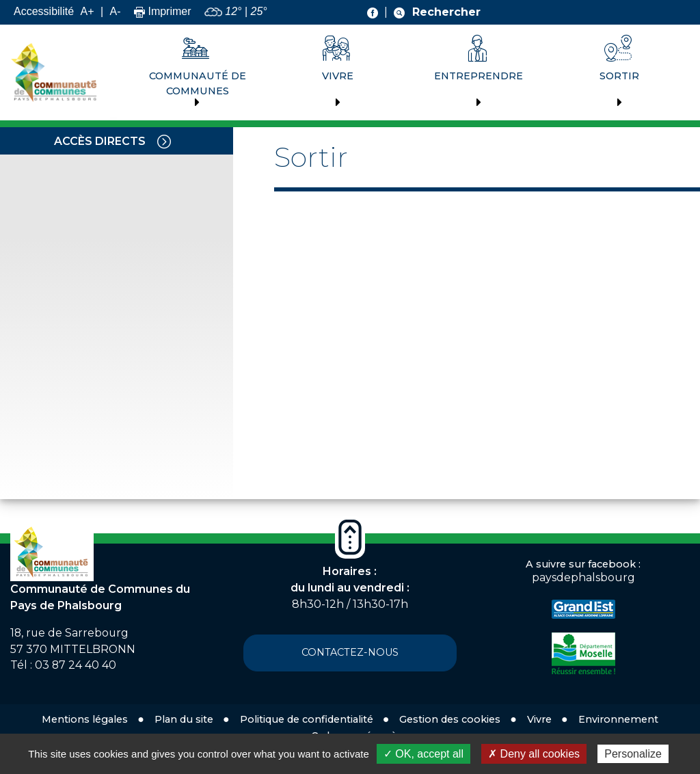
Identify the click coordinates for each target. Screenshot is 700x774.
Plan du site (184, 719)
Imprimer (163, 11)
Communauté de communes (198, 83)
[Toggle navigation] (164, 141)
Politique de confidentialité (307, 719)
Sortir (619, 76)
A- (116, 11)
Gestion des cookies (450, 719)
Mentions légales (85, 719)
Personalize (633, 754)
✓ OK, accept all (423, 754)
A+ (87, 11)
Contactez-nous (350, 652)
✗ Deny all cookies (534, 754)
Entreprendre (479, 76)
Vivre (338, 76)
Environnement (618, 719)
